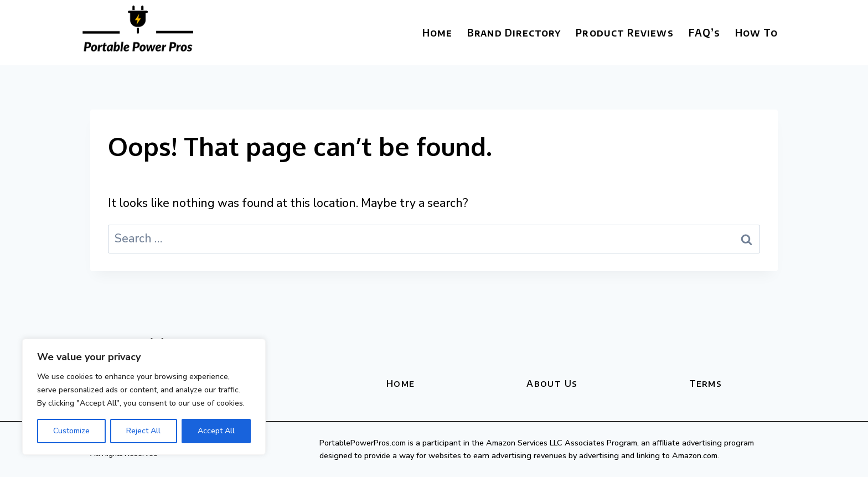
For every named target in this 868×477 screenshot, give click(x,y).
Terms (706, 383)
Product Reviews (624, 32)
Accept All (216, 431)
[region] (144, 397)
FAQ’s (704, 32)
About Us (552, 383)
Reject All (143, 431)
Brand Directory (514, 32)
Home (437, 32)
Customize (71, 431)
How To (756, 32)
